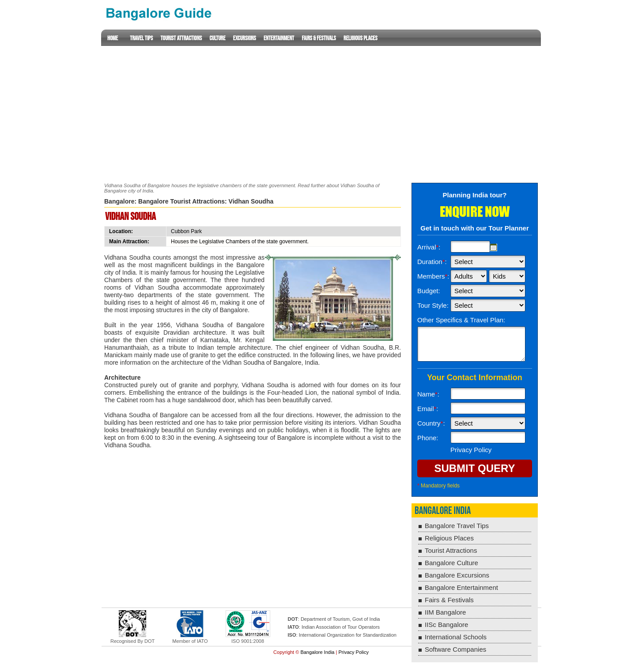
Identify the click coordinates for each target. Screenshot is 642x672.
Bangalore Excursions (457, 575)
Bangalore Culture (451, 563)
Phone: (428, 438)
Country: (431, 423)
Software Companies (455, 649)
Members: (433, 276)
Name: (428, 394)
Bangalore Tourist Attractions (181, 201)
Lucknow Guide (158, 13)
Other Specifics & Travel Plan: (461, 320)
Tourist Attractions (181, 38)
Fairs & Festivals (319, 38)
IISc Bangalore (446, 625)
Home (113, 38)
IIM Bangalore (445, 612)
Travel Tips (141, 38)
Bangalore (119, 201)
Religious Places (361, 38)
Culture (217, 38)
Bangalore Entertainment (461, 587)
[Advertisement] (321, 108)
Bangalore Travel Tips (457, 526)
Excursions (245, 38)
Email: (428, 409)
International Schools (456, 637)
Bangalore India (443, 511)
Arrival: (429, 247)
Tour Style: (433, 305)
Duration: (432, 262)
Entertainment (279, 38)
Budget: (429, 291)
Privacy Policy (353, 652)
